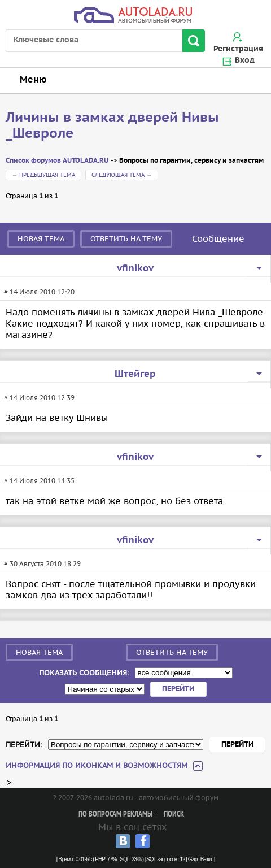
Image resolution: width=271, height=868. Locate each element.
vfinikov (135, 268)
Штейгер (135, 374)
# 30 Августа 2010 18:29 (42, 564)
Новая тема (41, 239)
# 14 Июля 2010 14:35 (39, 481)
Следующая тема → (122, 175)
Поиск (174, 815)
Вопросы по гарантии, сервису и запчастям (191, 161)
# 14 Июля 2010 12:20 (39, 292)
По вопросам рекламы (115, 815)
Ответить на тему (126, 239)
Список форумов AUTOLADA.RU (57, 161)
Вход (245, 60)
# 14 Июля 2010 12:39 (39, 398)
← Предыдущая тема (43, 175)
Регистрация (238, 49)
